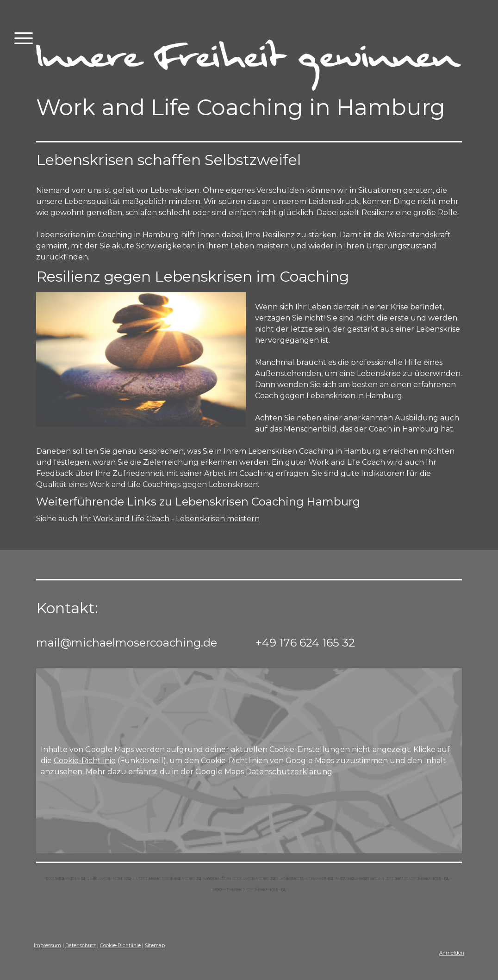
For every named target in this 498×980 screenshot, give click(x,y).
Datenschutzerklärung (289, 772)
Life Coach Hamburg (110, 878)
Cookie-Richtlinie (85, 761)
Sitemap (155, 946)
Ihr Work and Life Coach (125, 519)
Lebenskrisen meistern (218, 519)
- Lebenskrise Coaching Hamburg (167, 878)
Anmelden (452, 953)
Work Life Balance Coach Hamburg (240, 878)
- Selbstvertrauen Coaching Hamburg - (318, 878)
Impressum (47, 946)
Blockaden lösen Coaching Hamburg (249, 889)
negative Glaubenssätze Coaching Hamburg (404, 878)
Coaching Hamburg (65, 878)
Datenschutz (81, 946)
